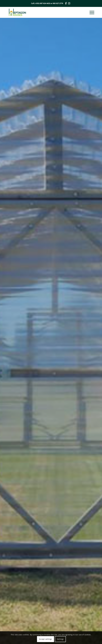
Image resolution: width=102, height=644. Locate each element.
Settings (60, 639)
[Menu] (91, 12)
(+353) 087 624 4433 (42, 3)
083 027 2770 (58, 3)
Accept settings (45, 639)
